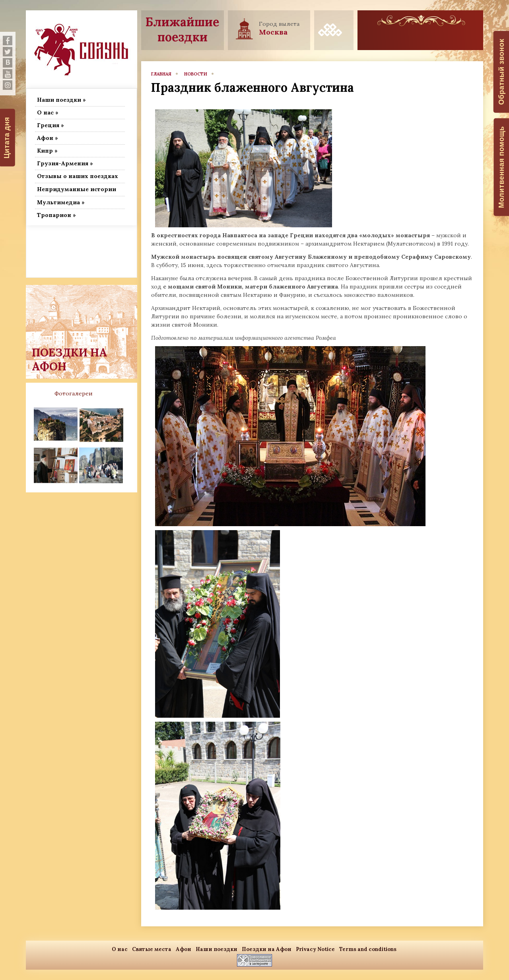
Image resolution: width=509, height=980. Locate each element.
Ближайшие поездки (182, 29)
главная (161, 74)
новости (196, 74)
